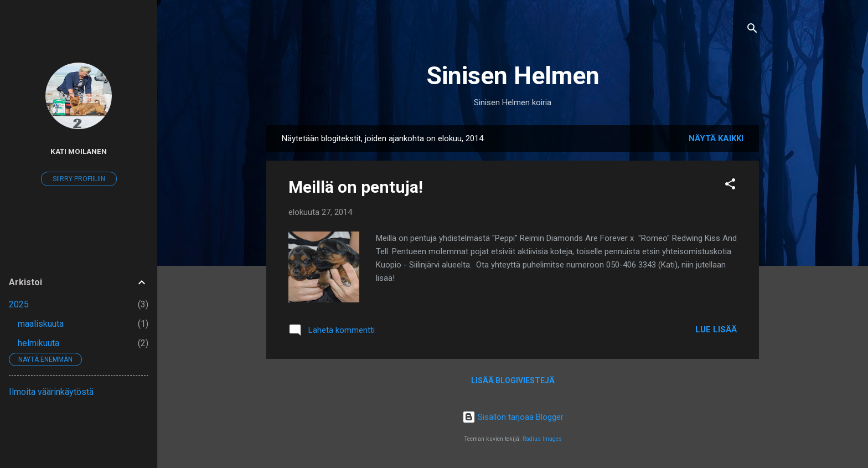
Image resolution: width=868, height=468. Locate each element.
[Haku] (752, 30)
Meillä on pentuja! (356, 187)
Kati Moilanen (79, 151)
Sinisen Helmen (513, 76)
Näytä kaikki (716, 138)
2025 (19, 304)
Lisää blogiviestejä (513, 380)
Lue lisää (716, 330)
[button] (730, 186)
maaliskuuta (41, 324)
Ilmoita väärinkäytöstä (51, 392)
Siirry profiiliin (79, 179)
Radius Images (542, 439)
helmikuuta (38, 343)
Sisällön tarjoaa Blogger (513, 417)
